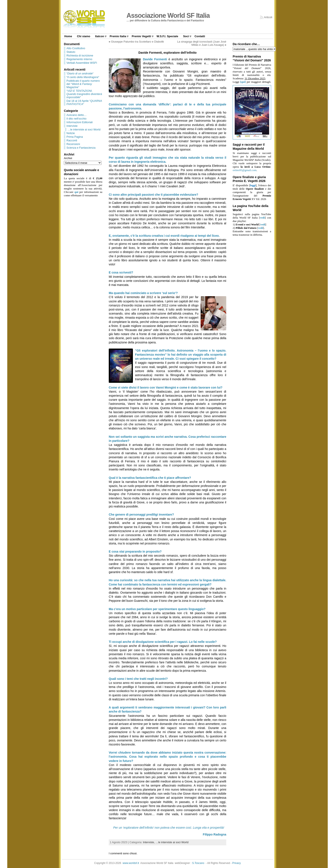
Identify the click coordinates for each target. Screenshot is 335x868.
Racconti (72, 140)
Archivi (68, 158)
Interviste (72, 126)
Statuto (71, 52)
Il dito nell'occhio (76, 119)
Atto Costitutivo (76, 48)
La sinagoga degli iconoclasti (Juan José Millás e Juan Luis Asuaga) (202, 43)
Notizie (71, 133)
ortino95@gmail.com (245, 170)
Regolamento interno (79, 59)
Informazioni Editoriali (79, 122)
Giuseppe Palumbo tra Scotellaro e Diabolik (138, 42)
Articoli (268, 17)
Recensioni (73, 144)
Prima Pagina (75, 137)
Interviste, (149, 842)
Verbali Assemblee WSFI (82, 63)
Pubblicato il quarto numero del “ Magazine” (83, 84)
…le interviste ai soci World (84, 129)
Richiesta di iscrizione (80, 55)
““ (80, 73)
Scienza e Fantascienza (81, 148)
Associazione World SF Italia (168, 16)
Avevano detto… (76, 115)
